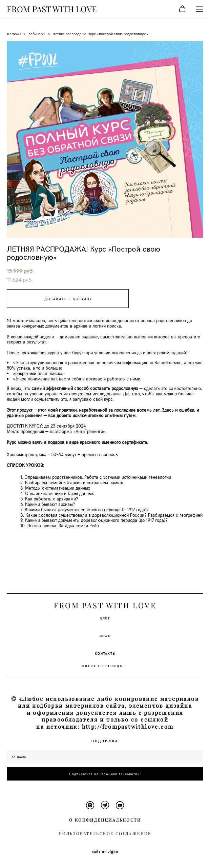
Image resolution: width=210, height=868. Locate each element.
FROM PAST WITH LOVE (52, 9)
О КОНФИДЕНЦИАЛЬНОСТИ (105, 820)
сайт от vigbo (105, 852)
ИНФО (105, 636)
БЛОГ (105, 618)
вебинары (37, 34)
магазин (14, 34)
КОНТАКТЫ (105, 653)
